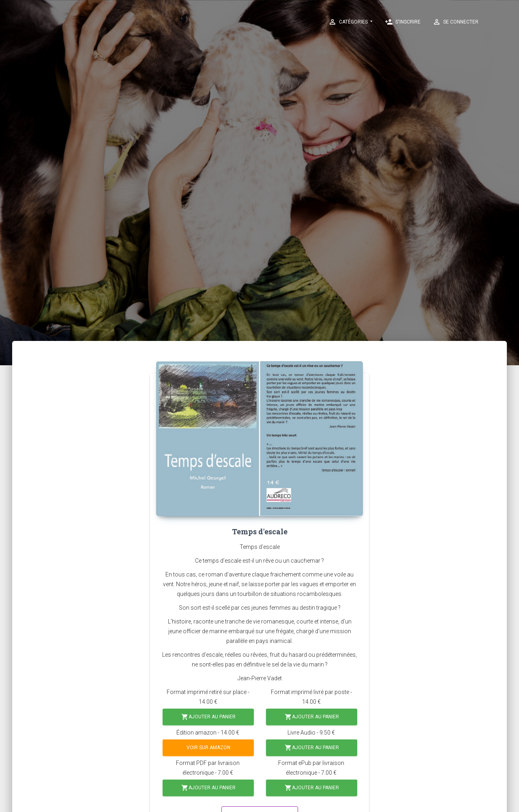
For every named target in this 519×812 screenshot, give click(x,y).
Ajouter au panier (208, 717)
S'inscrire (403, 22)
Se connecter (456, 22)
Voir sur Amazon (208, 748)
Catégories (349, 22)
